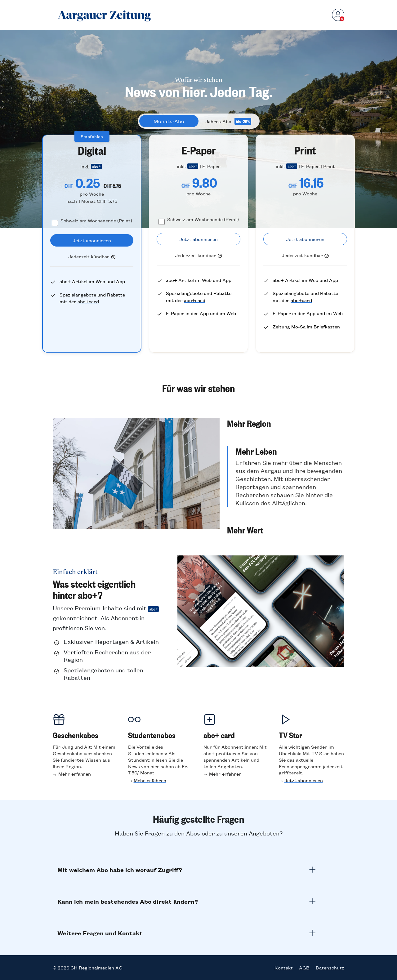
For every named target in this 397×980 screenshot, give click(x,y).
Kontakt (284, 968)
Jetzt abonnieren (304, 780)
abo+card (88, 301)
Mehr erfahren (75, 774)
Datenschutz (330, 968)
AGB (304, 968)
